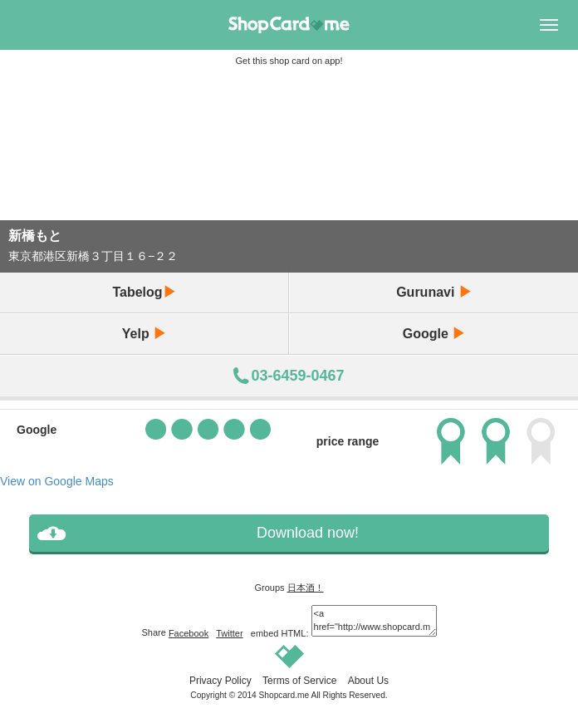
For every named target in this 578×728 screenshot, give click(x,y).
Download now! (308, 533)
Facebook (189, 633)
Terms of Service (299, 681)
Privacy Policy (220, 681)
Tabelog (144, 292)
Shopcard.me (284, 695)
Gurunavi (434, 292)
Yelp (144, 334)
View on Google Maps (57, 481)
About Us (368, 681)
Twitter (229, 633)
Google (434, 334)
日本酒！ (306, 588)
